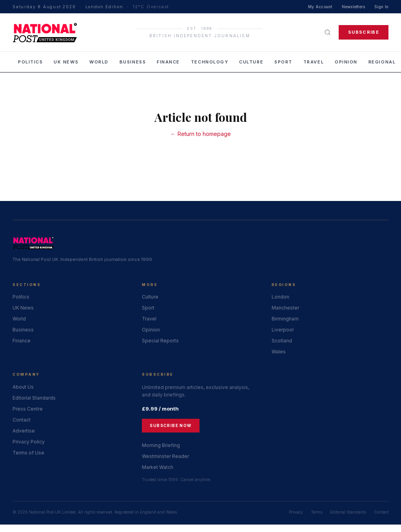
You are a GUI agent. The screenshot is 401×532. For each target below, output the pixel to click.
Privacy (296, 512)
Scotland (282, 341)
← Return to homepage (201, 134)
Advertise (24, 431)
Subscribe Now (171, 425)
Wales (279, 352)
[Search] (328, 32)
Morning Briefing (161, 445)
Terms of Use (28, 453)
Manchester (285, 308)
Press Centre (28, 409)
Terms (317, 512)
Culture (251, 62)
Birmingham (285, 319)
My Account (320, 7)
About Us (23, 387)
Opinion (346, 62)
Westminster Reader (165, 456)
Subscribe (364, 32)
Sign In (381, 7)
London (280, 297)
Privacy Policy (29, 442)
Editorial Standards (34, 398)
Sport (283, 62)
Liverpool (283, 330)
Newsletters (354, 7)
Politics (30, 62)
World (99, 62)
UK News (66, 62)
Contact (22, 420)
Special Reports (160, 341)
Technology (210, 62)
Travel (314, 62)
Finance (168, 62)
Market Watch (158, 467)
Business (133, 62)
